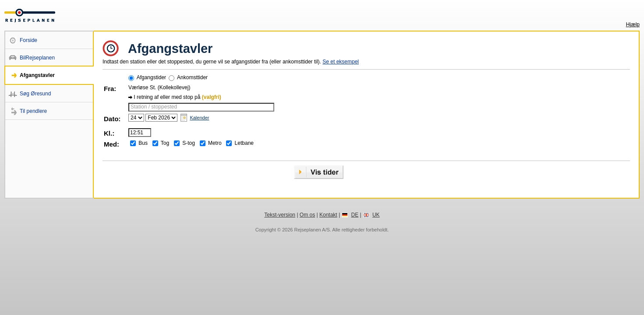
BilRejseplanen (37, 58)
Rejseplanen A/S (312, 230)
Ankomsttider (192, 77)
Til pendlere (33, 111)
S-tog (189, 143)
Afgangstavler (37, 75)
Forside (28, 40)
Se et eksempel (341, 62)
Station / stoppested (154, 107)
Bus (143, 143)
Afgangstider (151, 77)
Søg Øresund (35, 94)
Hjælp (633, 24)
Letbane (244, 143)
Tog (165, 143)
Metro (215, 143)
